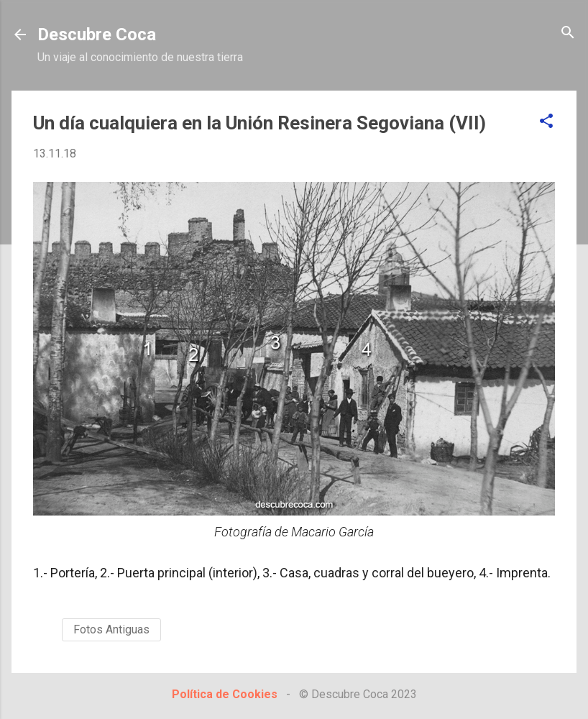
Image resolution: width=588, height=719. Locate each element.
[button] (546, 122)
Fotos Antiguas (111, 629)
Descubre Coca (97, 35)
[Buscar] (568, 33)
